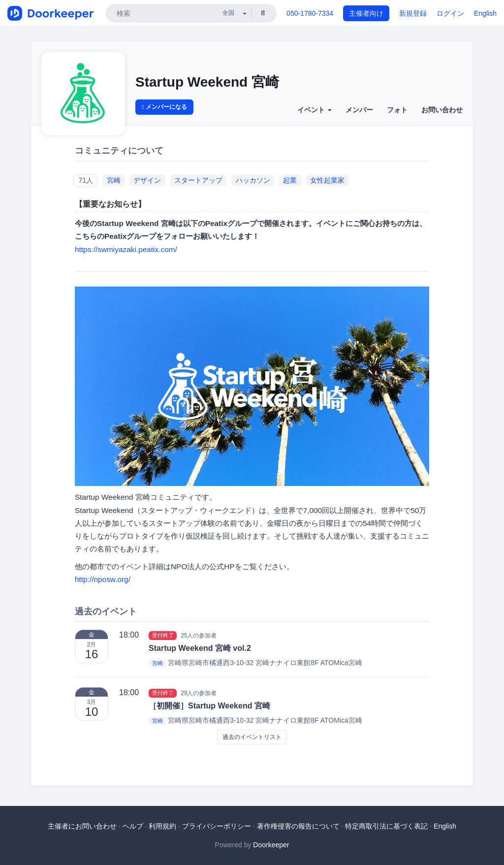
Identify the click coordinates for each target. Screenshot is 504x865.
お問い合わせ (442, 110)
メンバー (359, 110)
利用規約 (162, 826)
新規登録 (413, 13)
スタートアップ (198, 180)
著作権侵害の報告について (298, 826)
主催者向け (366, 13)
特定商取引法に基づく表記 (386, 826)
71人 (86, 180)
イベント (315, 110)
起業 (290, 180)
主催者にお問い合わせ (82, 826)
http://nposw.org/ (103, 579)
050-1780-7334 (310, 13)
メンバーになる (164, 107)
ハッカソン (253, 180)
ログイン (450, 13)
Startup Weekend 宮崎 (207, 82)
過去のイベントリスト (252, 737)
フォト (397, 110)
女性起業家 (327, 180)
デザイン (147, 180)
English (485, 13)
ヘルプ (133, 826)
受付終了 (163, 635)
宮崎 (114, 180)
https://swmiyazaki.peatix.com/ (126, 249)
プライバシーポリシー (217, 826)
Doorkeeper (271, 845)
